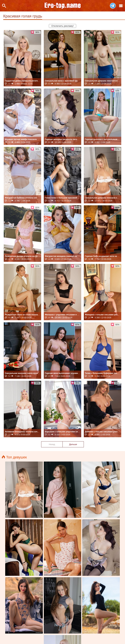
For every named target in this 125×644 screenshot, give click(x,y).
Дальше (73, 444)
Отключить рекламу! (63, 26)
